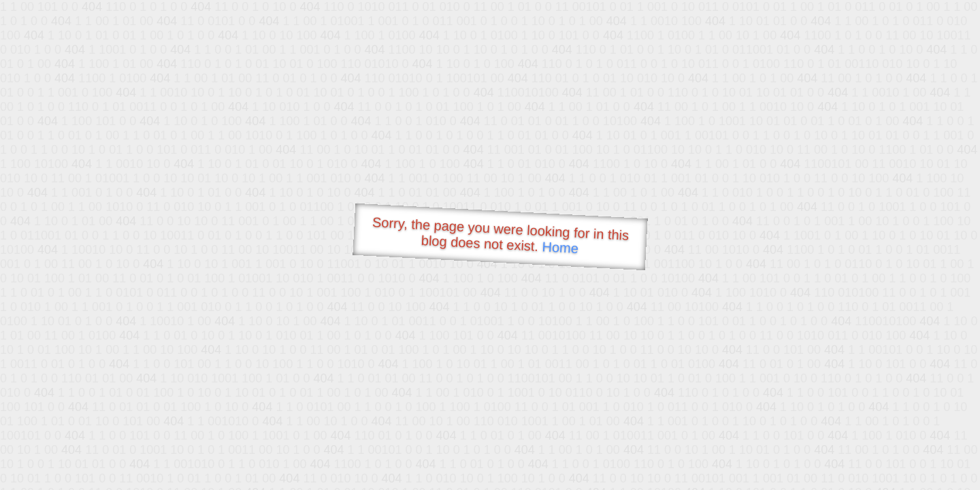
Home (560, 247)
